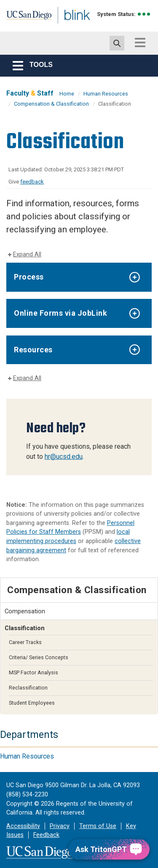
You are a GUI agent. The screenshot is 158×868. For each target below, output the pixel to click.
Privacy (60, 826)
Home (67, 94)
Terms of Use (98, 826)
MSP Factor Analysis (33, 672)
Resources (33, 350)
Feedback (46, 835)
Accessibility (23, 826)
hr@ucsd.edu (64, 457)
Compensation (25, 611)
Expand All (27, 254)
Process (29, 277)
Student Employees (32, 703)
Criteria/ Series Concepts (39, 657)
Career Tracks (25, 642)
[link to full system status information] (144, 14)
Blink (67, 27)
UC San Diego (25, 18)
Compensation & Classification (51, 104)
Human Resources (106, 94)
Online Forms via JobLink (60, 313)
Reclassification (28, 688)
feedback (32, 182)
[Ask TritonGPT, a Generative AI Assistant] (109, 849)
